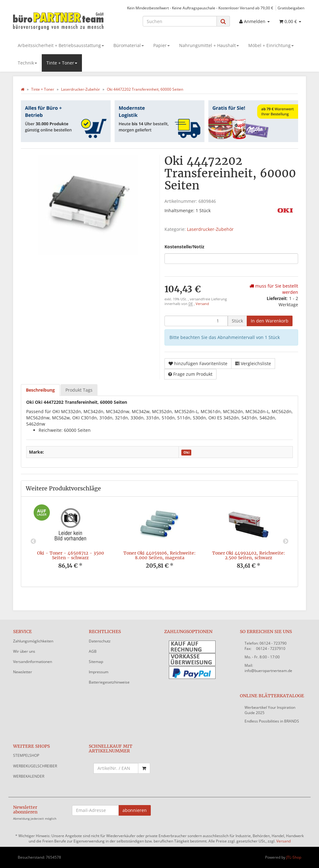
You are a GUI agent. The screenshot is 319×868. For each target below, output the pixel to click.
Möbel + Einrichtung (271, 45)
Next (286, 541)
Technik (27, 63)
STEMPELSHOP (26, 755)
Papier (162, 45)
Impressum (99, 672)
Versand (202, 304)
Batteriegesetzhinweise (109, 682)
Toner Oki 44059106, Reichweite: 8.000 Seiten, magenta (159, 555)
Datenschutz (100, 641)
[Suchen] (180, 21)
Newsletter (23, 672)
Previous (33, 541)
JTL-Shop (294, 857)
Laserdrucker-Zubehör (210, 229)
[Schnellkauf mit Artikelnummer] (116, 768)
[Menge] (196, 321)
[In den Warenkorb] (270, 321)
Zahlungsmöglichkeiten (33, 641)
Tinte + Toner (62, 63)
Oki (186, 452)
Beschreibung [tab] (40, 390)
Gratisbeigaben (291, 8)
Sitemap (96, 662)
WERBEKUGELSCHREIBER (35, 766)
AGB (93, 651)
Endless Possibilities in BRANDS (272, 721)
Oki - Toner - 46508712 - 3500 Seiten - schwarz (71, 555)
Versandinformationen (33, 662)
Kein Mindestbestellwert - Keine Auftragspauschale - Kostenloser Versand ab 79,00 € (200, 8)
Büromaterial (129, 45)
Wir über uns (24, 651)
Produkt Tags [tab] (79, 390)
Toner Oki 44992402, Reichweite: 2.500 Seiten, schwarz (249, 555)
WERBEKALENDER (29, 776)
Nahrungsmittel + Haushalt (209, 45)
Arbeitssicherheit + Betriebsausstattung (61, 45)
